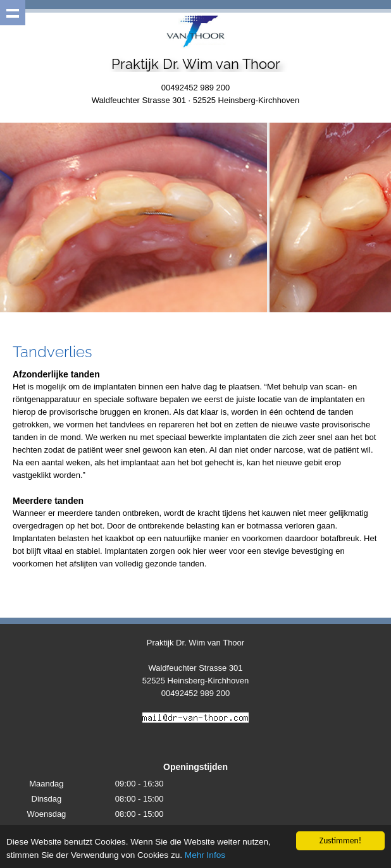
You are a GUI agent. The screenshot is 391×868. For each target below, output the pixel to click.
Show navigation (13, 13)
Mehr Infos (205, 855)
